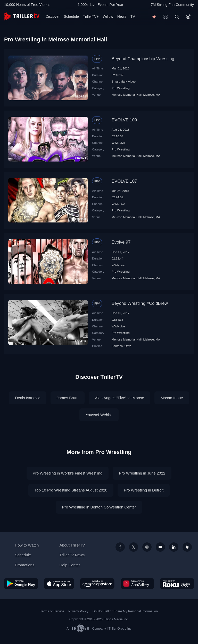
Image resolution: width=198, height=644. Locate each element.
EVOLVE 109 (124, 120)
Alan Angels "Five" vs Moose (119, 398)
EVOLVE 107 (124, 181)
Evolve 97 (121, 242)
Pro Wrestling (121, 88)
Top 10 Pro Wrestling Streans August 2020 (71, 490)
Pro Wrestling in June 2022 (142, 473)
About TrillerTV (72, 545)
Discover (53, 16)
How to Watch (27, 545)
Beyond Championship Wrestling (143, 59)
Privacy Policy (78, 611)
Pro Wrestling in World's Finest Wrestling (68, 473)
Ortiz (128, 346)
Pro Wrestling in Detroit (144, 490)
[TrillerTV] (22, 17)
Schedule (71, 16)
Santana (117, 346)
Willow (108, 16)
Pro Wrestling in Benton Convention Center (99, 507)
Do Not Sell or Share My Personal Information (125, 611)
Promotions (25, 565)
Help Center (70, 565)
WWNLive (118, 143)
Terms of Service (52, 611)
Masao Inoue (172, 398)
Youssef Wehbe (99, 415)
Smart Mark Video (124, 81)
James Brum (68, 398)
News (122, 16)
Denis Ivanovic (28, 398)
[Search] (177, 17)
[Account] (188, 17)
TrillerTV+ (91, 16)
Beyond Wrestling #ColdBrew (140, 303)
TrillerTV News (72, 555)
